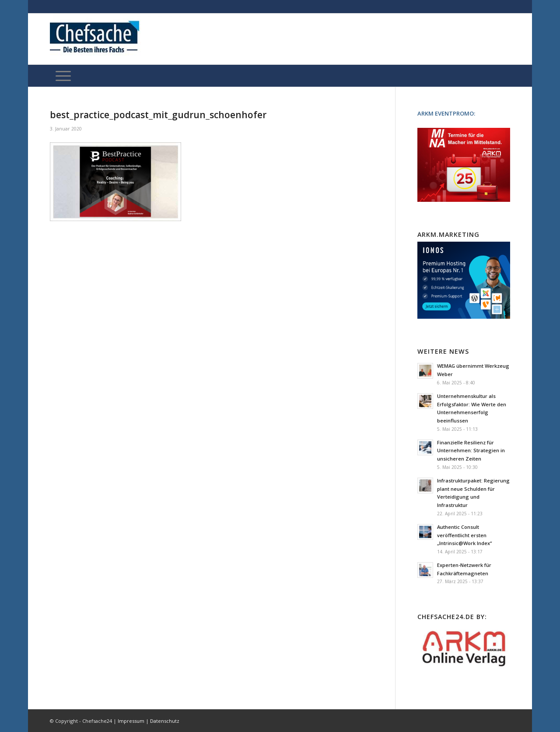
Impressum (131, 721)
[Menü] (63, 76)
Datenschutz (165, 721)
